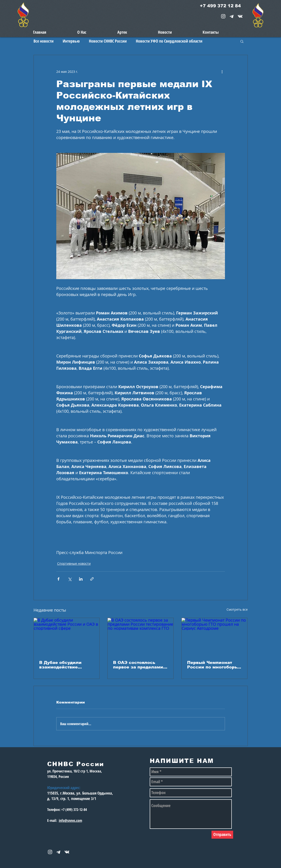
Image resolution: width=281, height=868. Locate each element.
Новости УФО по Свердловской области (169, 41)
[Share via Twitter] (70, 579)
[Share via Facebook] (58, 579)
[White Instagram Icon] (223, 16)
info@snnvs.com (70, 820)
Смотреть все (237, 609)
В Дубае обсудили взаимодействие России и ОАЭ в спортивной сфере (61, 665)
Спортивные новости (74, 563)
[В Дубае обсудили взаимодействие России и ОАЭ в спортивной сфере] (67, 636)
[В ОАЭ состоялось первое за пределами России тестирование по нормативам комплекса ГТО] (140, 636)
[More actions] (222, 71)
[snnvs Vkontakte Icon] (240, 16)
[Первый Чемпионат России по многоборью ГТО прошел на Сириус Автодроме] (215, 636)
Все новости (44, 41)
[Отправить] (222, 835)
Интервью (71, 41)
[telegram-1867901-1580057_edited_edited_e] (232, 16)
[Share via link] (92, 579)
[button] (242, 41)
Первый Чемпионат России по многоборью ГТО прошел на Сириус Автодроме (214, 665)
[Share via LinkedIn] (81, 579)
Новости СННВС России (108, 41)
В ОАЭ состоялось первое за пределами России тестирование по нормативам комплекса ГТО (138, 665)
